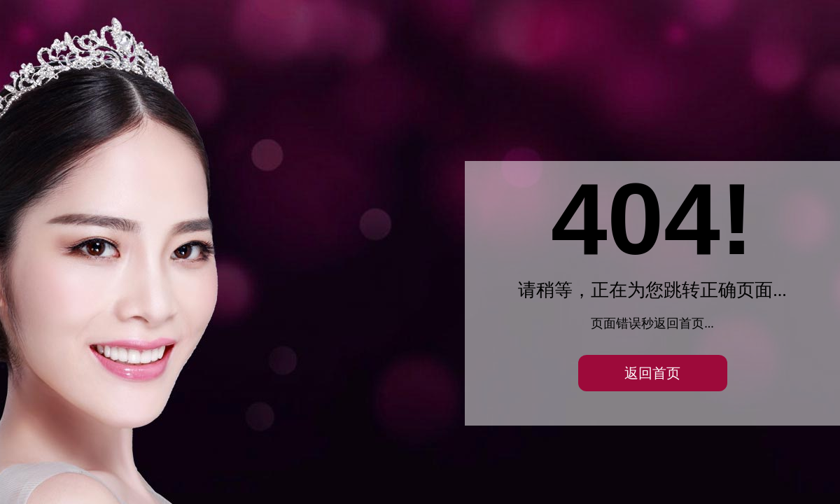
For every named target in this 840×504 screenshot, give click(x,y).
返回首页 (652, 373)
